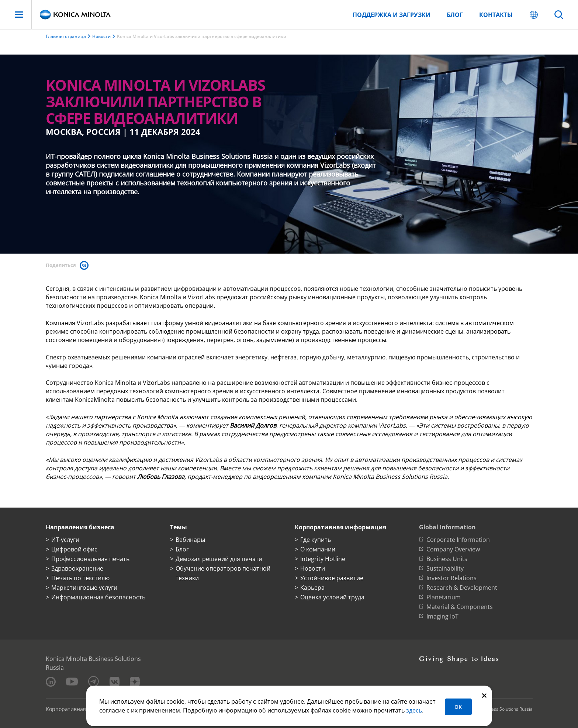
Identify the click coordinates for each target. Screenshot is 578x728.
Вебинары (190, 540)
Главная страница (66, 36)
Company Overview (453, 549)
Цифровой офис (74, 549)
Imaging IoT (442, 616)
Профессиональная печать (90, 559)
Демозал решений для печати (219, 559)
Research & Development (462, 588)
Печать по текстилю (80, 578)
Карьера (312, 588)
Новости (101, 36)
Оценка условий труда (332, 597)
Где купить (316, 540)
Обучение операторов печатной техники (223, 573)
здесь (414, 710)
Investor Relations (451, 578)
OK (458, 707)
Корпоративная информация (83, 709)
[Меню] (19, 15)
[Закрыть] (484, 695)
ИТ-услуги (65, 540)
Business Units (447, 559)
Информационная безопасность (98, 597)
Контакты (496, 15)
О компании (318, 549)
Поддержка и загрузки (392, 15)
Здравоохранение (77, 568)
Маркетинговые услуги (84, 588)
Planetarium (444, 597)
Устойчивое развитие (332, 578)
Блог (455, 15)
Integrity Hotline (323, 559)
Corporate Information (458, 540)
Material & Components (460, 607)
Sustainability (445, 568)
